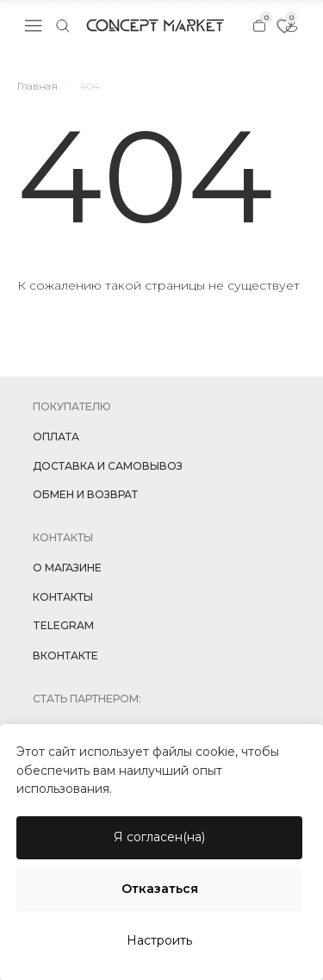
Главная (37, 86)
